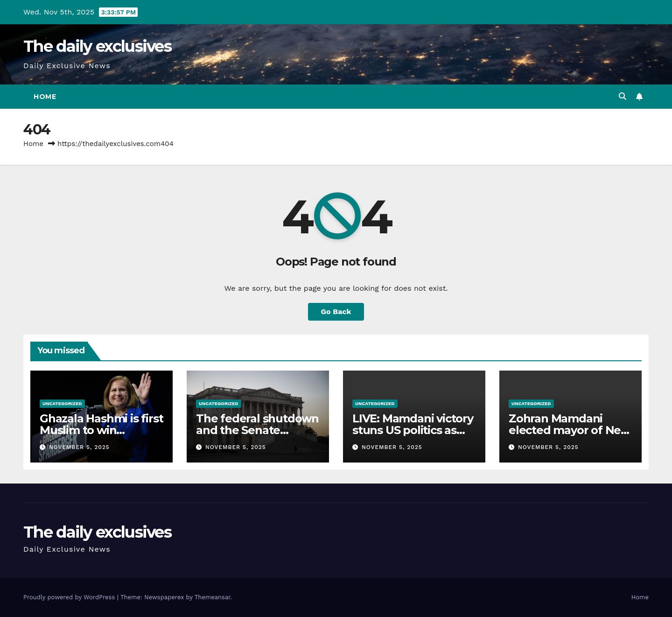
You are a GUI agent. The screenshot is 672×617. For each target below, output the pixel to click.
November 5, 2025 (79, 447)
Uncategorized (62, 403)
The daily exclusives (97, 46)
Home (45, 97)
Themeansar (213, 597)
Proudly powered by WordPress (70, 597)
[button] (623, 96)
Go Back (336, 312)
